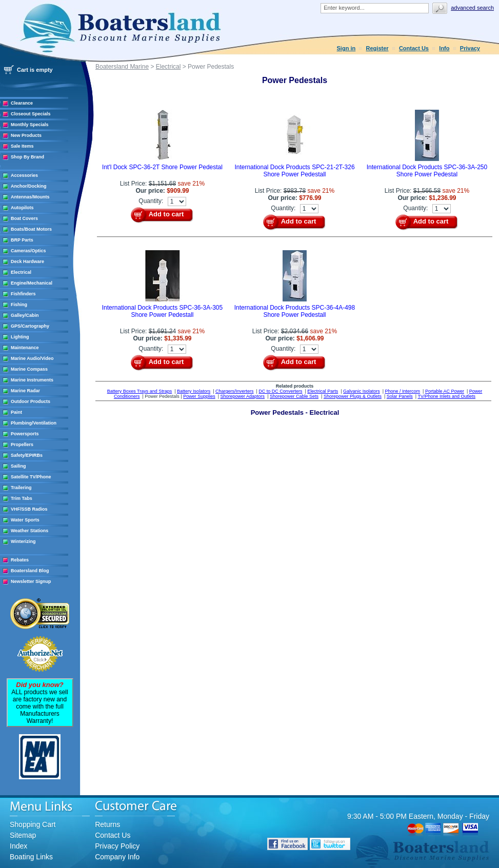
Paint (16, 412)
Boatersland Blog (30, 571)
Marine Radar (25, 391)
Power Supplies (199, 396)
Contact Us (414, 48)
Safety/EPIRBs (27, 455)
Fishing (19, 305)
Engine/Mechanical (32, 283)
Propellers (22, 445)
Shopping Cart (33, 824)
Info (444, 48)
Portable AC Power (445, 391)
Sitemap (23, 835)
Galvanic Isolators (362, 391)
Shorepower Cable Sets (294, 396)
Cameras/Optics (28, 251)
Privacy (470, 48)
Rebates (20, 560)
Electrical (21, 272)
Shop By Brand (27, 157)
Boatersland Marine (122, 67)
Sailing (18, 466)
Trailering (21, 488)
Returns (107, 824)
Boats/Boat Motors (31, 229)
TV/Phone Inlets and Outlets (447, 396)
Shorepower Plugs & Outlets (353, 396)
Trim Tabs (22, 498)
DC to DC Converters (280, 391)
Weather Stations (29, 531)
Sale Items (22, 146)
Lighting (20, 337)
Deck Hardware (27, 261)
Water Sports (25, 520)
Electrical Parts (323, 391)
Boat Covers (24, 218)
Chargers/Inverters (235, 391)
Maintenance (25, 348)
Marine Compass (29, 369)
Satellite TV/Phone (31, 477)
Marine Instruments (32, 380)
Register (377, 48)
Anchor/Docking (29, 186)
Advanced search (472, 8)
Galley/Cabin (25, 315)
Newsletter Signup (31, 581)
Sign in (346, 48)
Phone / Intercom (402, 391)
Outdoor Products (31, 401)
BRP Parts (22, 240)
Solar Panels (400, 396)
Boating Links (31, 857)
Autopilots (22, 208)
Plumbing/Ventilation (34, 423)
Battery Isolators (194, 391)
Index (18, 846)
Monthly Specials (30, 125)
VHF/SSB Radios (29, 509)
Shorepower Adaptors (243, 396)
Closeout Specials (31, 114)
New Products (26, 135)
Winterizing (23, 541)
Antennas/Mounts (30, 197)
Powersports (25, 434)
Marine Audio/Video (32, 358)
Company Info (117, 857)
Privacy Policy (117, 846)
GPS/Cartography (30, 326)
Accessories (24, 175)
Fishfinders (23, 294)
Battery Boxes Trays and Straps (140, 391)
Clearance (22, 103)
